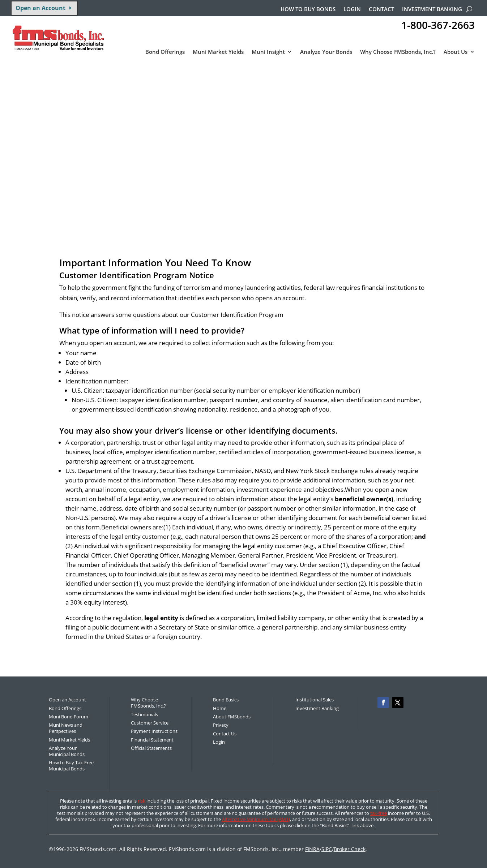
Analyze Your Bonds (326, 52)
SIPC (327, 849)
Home (220, 708)
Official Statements (151, 748)
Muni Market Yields (218, 52)
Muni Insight (268, 52)
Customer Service (150, 723)
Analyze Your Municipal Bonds (67, 751)
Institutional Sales (315, 700)
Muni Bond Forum (69, 717)
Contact (381, 10)
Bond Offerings (165, 52)
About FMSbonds (232, 717)
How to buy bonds (308, 10)
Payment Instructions (154, 731)
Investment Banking (432, 10)
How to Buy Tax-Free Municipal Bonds (71, 766)
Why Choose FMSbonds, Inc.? (398, 52)
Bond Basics (226, 700)
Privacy (221, 725)
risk (142, 801)
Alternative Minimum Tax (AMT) (256, 819)
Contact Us (225, 734)
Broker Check (350, 849)
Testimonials (144, 714)
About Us (456, 52)
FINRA (312, 849)
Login (352, 10)
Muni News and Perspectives (66, 728)
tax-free (379, 813)
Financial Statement (152, 740)
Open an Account (40, 8)
